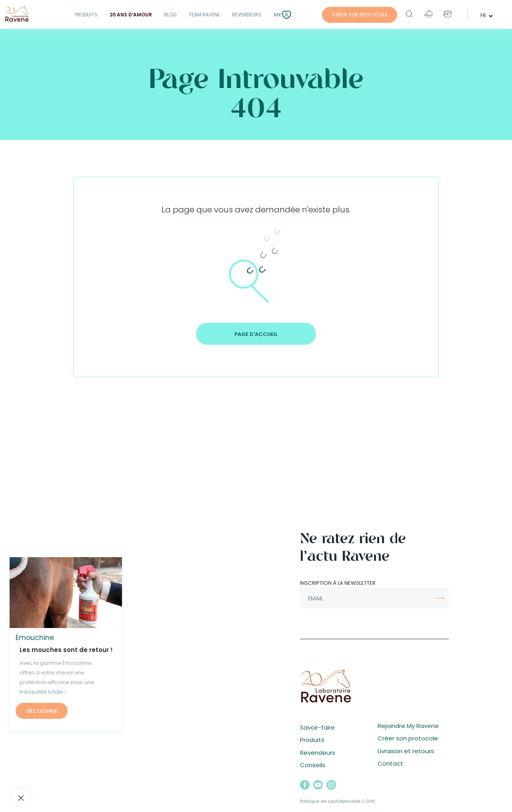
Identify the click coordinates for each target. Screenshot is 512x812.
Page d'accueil (256, 334)
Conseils (313, 765)
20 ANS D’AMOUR (131, 15)
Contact (390, 763)
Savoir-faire (317, 727)
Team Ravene (204, 15)
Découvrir (42, 711)
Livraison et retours (406, 751)
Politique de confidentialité (330, 801)
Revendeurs (247, 15)
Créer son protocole (408, 738)
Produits (86, 15)
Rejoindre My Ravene (408, 726)
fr (484, 15)
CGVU (369, 801)
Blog (170, 15)
